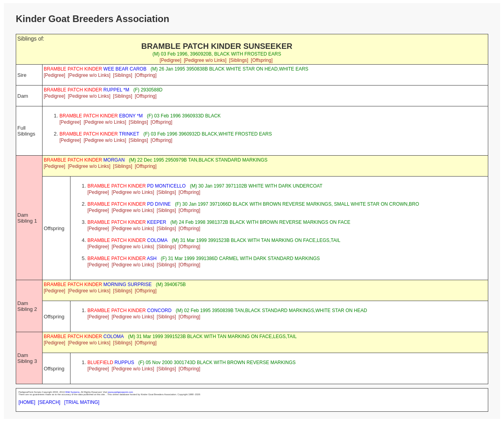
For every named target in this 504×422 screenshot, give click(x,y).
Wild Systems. (73, 392)
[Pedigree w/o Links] (205, 60)
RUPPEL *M (86, 90)
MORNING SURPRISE (98, 284)
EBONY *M (101, 116)
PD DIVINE (129, 204)
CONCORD (130, 310)
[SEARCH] (49, 402)
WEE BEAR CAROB (95, 69)
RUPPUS (111, 363)
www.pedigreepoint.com (120, 392)
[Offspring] (262, 60)
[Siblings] (239, 60)
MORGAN (84, 160)
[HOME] (27, 402)
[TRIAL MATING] (82, 402)
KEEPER (127, 222)
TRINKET (99, 134)
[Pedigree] (171, 60)
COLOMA (128, 240)
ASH (122, 258)
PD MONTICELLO (137, 186)
